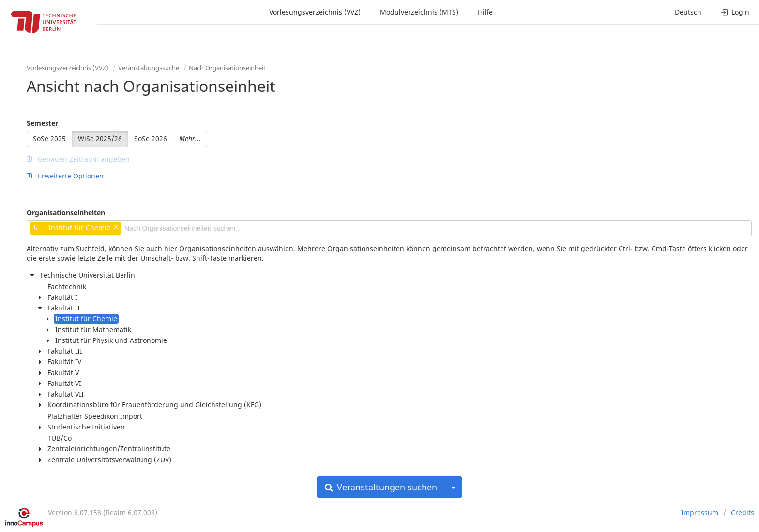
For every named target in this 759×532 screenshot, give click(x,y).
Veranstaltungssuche (149, 68)
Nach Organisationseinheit (227, 68)
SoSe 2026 (151, 139)
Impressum (700, 512)
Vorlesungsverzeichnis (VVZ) (315, 12)
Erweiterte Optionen (65, 176)
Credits (743, 512)
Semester (42, 123)
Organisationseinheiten (66, 213)
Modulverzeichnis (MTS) (419, 12)
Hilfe (485, 12)
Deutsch (688, 12)
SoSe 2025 (49, 139)
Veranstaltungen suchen (381, 487)
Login (735, 12)
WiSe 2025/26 (100, 139)
